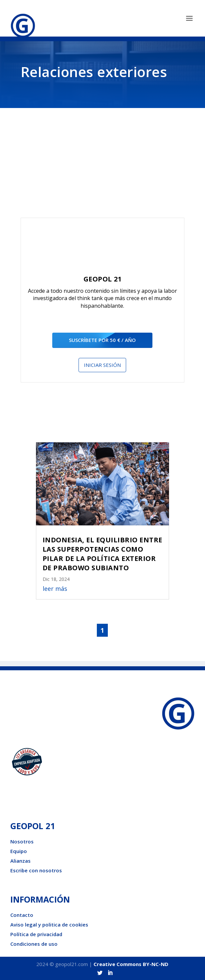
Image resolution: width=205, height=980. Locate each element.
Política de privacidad (36, 934)
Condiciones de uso (34, 944)
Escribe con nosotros (36, 870)
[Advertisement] (102, 168)
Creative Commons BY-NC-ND (131, 964)
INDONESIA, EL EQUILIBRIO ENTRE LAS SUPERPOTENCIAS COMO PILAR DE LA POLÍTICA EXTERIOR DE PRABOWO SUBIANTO (102, 554)
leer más (55, 589)
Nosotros (22, 841)
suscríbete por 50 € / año (102, 340)
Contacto (22, 915)
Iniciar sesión (102, 365)
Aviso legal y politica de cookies (49, 925)
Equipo (19, 851)
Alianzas (20, 861)
